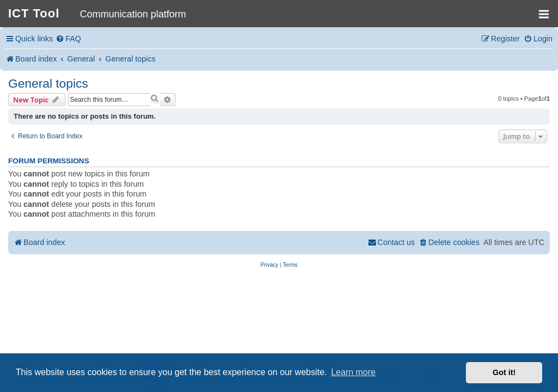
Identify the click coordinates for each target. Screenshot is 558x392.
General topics (48, 83)
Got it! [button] (504, 372)
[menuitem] (68, 39)
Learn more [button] (353, 372)
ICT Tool (34, 13)
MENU (547, 9)
